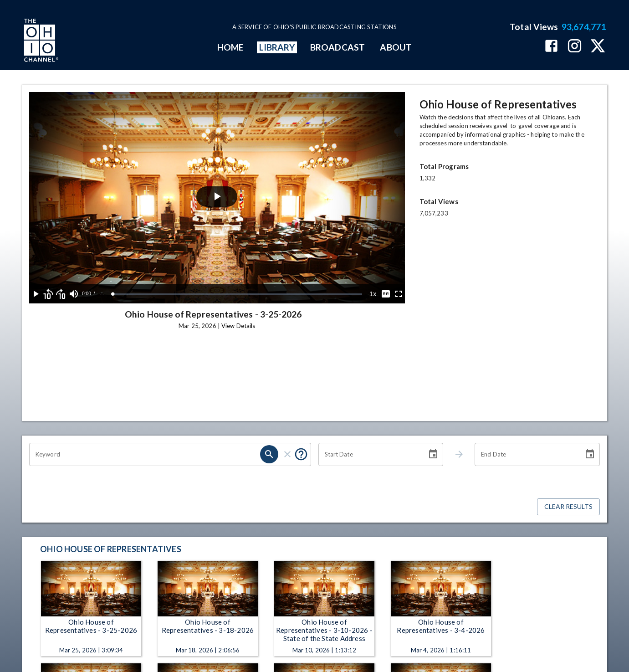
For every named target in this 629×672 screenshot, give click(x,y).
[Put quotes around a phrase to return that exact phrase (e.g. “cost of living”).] (301, 454)
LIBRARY (277, 47)
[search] (269, 454)
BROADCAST (338, 47)
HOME (230, 47)
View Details (238, 326)
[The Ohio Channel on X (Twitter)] (598, 47)
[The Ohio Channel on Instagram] (575, 47)
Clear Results (568, 507)
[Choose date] (433, 454)
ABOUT (396, 47)
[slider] (238, 294)
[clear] (287, 454)
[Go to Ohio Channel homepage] (40, 41)
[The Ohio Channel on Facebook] (551, 47)
